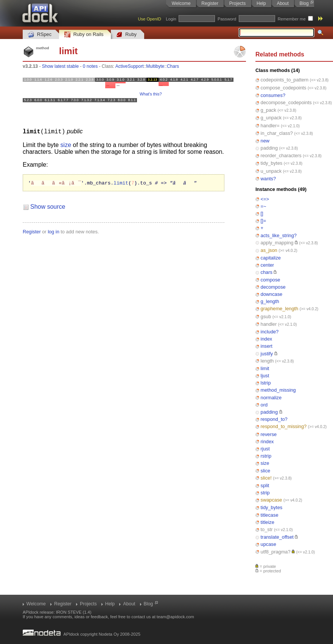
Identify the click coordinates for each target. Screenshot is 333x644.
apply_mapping (277, 243)
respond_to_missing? (284, 426)
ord (264, 405)
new (265, 141)
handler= (270, 126)
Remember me (292, 19)
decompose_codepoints (286, 102)
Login (171, 19)
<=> (265, 199)
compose (271, 280)
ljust (265, 376)
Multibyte (155, 66)
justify (267, 354)
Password (227, 19)
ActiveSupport (130, 66)
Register (210, 3)
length (267, 361)
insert (267, 346)
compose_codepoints (284, 88)
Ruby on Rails (84, 35)
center (268, 265)
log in (54, 232)
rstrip (266, 456)
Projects (237, 3)
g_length (270, 301)
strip (265, 493)
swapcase (272, 500)
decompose (273, 287)
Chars (173, 66)
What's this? (151, 94)
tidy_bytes (272, 163)
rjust (265, 449)
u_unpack (271, 171)
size (265, 463)
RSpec (40, 35)
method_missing (278, 390)
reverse (269, 434)
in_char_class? (277, 133)
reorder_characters (281, 156)
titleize (268, 522)
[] (262, 213)
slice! (266, 478)
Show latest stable (60, 66)
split (265, 485)
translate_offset (277, 537)
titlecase (270, 515)
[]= (264, 221)
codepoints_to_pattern (285, 80)
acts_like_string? (279, 235)
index (267, 339)
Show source (48, 207)
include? (270, 332)
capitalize (271, 258)
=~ (264, 206)
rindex (267, 442)
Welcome (181, 3)
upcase (268, 544)
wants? (268, 179)
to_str (267, 529)
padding (269, 148)
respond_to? (274, 419)
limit (265, 368)
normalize (271, 398)
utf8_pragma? (276, 552)
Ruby (126, 35)
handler (269, 324)
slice (266, 471)
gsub (266, 317)
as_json (269, 250)
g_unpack (271, 118)
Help (261, 3)
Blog (304, 3)
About (282, 3)
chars (267, 272)
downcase (272, 294)
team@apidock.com (175, 617)
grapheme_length (280, 309)
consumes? (273, 95)
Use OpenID (149, 19)
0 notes (90, 66)
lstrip (266, 383)
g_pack (268, 110)
